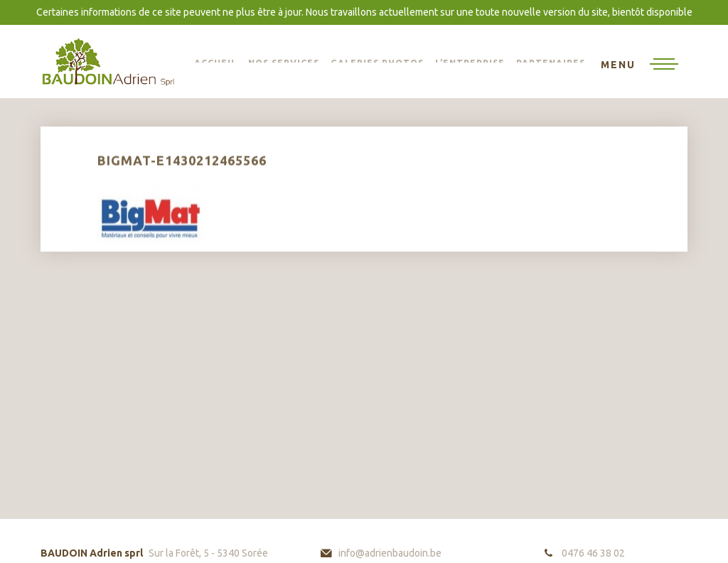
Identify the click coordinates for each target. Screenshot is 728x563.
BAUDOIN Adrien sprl (108, 61)
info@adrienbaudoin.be (390, 553)
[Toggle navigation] (639, 65)
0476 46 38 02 (593, 553)
